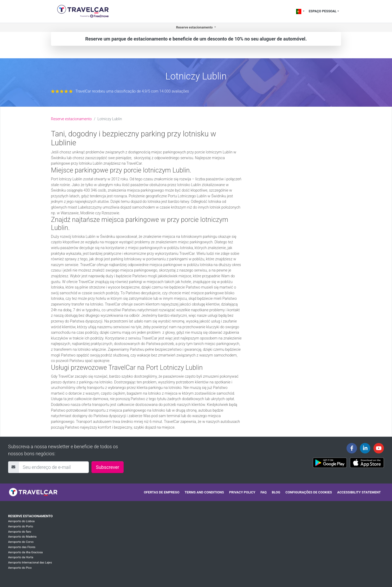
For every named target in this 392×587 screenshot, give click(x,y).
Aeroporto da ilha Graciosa (25, 552)
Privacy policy (242, 492)
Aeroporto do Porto (21, 526)
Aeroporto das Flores (22, 547)
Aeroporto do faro (20, 532)
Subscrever (108, 467)
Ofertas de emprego (162, 492)
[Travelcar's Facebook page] (352, 448)
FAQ (264, 492)
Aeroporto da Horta (21, 557)
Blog (276, 492)
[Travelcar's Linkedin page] (365, 448)
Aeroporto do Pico (20, 568)
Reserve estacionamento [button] (195, 27)
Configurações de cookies (309, 492)
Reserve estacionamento (71, 119)
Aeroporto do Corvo (21, 542)
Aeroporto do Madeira (22, 537)
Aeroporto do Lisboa (21, 521)
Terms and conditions (204, 492)
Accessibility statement (359, 492)
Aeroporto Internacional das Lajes (30, 563)
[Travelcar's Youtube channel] (379, 448)
